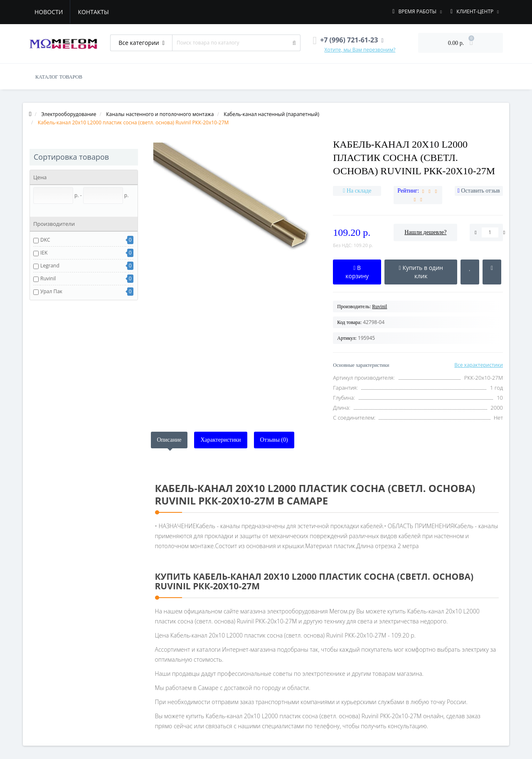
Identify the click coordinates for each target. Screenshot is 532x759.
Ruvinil (48, 278)
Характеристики (220, 440)
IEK (44, 253)
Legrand (50, 266)
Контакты (93, 12)
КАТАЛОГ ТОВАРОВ (59, 77)
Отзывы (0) (274, 440)
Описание (169, 440)
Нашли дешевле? (425, 232)
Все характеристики (479, 365)
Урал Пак (51, 291)
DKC (45, 240)
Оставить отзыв (480, 191)
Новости (49, 12)
